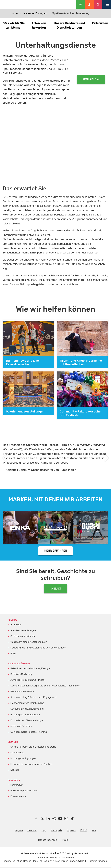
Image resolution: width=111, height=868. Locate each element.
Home (14, 13)
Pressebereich (18, 797)
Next (107, 458)
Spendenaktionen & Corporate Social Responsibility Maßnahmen (45, 686)
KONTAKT (56, 589)
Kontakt (15, 771)
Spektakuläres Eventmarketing (27, 709)
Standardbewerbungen (23, 631)
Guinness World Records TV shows (29, 733)
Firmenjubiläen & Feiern (23, 692)
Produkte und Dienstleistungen (27, 721)
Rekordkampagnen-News (24, 791)
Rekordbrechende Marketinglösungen (31, 669)
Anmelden (16, 625)
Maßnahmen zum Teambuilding (27, 704)
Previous (4, 458)
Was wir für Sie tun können (14, 26)
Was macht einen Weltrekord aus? (29, 643)
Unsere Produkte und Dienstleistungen (69, 26)
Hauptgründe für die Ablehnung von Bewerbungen (38, 648)
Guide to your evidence (23, 637)
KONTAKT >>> (91, 79)
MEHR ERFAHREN (55, 551)
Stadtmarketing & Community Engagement (34, 698)
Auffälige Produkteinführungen (27, 681)
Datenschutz (17, 753)
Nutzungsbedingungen (23, 759)
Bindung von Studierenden (25, 715)
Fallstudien (100, 23)
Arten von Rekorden (39, 26)
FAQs (13, 654)
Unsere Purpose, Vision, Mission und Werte (33, 747)
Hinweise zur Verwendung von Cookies (31, 765)
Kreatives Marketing (21, 675)
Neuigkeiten (17, 785)
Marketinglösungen (35, 13)
